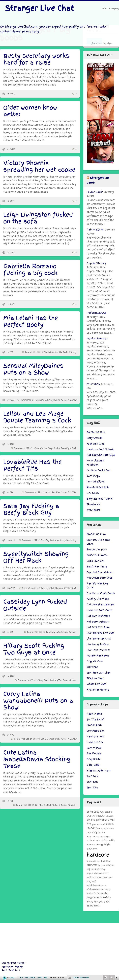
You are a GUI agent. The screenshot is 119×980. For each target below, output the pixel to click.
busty (90, 902)
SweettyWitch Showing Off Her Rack (36, 557)
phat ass (108, 877)
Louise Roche (95, 192)
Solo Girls (93, 765)
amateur (91, 844)
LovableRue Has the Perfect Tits (33, 465)
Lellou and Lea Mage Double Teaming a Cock (37, 417)
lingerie (91, 898)
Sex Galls (93, 493)
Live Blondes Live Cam (100, 633)
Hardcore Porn (96, 737)
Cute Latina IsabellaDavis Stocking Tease (37, 759)
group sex (97, 824)
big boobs (99, 832)
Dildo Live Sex (95, 561)
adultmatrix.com (95, 836)
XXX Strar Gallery (98, 690)
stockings (101, 869)
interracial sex (94, 861)
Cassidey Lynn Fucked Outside (35, 605)
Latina (90, 832)
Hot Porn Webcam (98, 622)
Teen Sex (92, 782)
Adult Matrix (95, 714)
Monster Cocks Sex (99, 470)
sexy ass (92, 881)
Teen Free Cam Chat (99, 673)
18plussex (7, 967)
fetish (97, 906)
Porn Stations (96, 482)
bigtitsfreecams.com (97, 885)
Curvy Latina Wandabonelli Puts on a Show (38, 701)
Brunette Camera (97, 555)
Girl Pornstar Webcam (100, 605)
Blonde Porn (94, 725)
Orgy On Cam (95, 661)
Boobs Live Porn (97, 549)
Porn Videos (94, 748)
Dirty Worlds (94, 438)
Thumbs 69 (93, 504)
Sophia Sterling (96, 263)
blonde (91, 828)
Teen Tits (92, 788)
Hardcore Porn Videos (100, 449)
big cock (91, 869)
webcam (92, 848)
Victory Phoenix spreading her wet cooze (39, 166)
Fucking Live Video (98, 599)
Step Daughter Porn (99, 771)
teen (98, 828)
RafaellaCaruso (97, 313)
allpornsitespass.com (97, 873)
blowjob (110, 865)
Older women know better (30, 111)
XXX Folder (93, 510)
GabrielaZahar (96, 230)
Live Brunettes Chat (99, 639)
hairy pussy (99, 902)
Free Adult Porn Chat (99, 578)
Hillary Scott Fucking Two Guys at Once (34, 649)
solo (112, 828)
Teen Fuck (93, 776)
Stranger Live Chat (39, 8)
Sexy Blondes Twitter (100, 499)
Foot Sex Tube (95, 444)
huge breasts (106, 812)
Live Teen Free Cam (98, 650)
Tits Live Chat (95, 678)
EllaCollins (93, 384)
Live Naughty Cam (98, 644)
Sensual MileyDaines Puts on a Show (33, 369)
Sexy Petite (94, 759)
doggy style (103, 844)
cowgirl (107, 836)
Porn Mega (93, 476)
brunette (92, 865)
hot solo (106, 861)
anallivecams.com (95, 889)
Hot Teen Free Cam (98, 627)
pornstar (101, 820)
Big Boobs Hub (96, 432)
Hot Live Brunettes (98, 616)
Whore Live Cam (96, 684)
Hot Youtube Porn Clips (101, 455)
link (116, 928)
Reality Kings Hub (98, 487)
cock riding (103, 897)
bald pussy (93, 812)
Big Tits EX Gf (95, 720)
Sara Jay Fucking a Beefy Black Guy (31, 509)
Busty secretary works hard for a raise (36, 59)
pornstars (108, 824)
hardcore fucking (95, 877)
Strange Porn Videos (13, 963)
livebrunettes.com (104, 816)
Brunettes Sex (95, 731)
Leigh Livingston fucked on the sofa (38, 218)
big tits (91, 820)
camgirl (105, 828)
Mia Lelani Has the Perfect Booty (31, 321)
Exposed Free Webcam (100, 572)
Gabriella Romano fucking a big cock (30, 270)
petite (112, 840)
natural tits (102, 840)
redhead (91, 840)
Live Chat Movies (101, 43)
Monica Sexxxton (97, 339)
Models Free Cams (98, 656)
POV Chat (92, 667)
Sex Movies (94, 753)
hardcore (98, 855)
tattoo (101, 865)
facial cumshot (101, 893)
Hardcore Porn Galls (99, 610)
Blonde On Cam (96, 534)
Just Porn (14, 970)
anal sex (91, 816)
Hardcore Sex (95, 742)
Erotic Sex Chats (97, 567)
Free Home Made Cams (101, 593)
